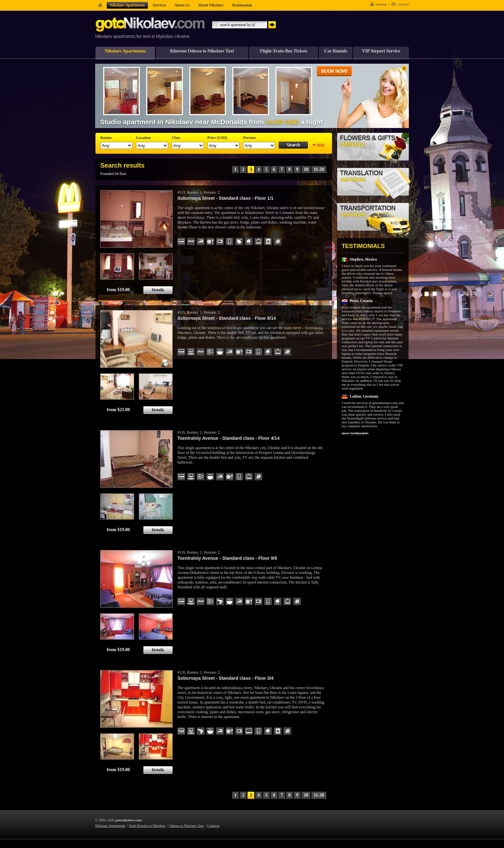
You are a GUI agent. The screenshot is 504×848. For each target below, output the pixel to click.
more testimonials (355, 433)
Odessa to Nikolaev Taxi (186, 825)
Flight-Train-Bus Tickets (284, 51)
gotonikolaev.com (129, 820)
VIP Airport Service (381, 51)
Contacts (214, 825)
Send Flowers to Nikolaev (147, 825)
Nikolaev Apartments (125, 51)
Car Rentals (336, 51)
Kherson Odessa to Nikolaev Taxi (202, 51)
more (321, 144)
